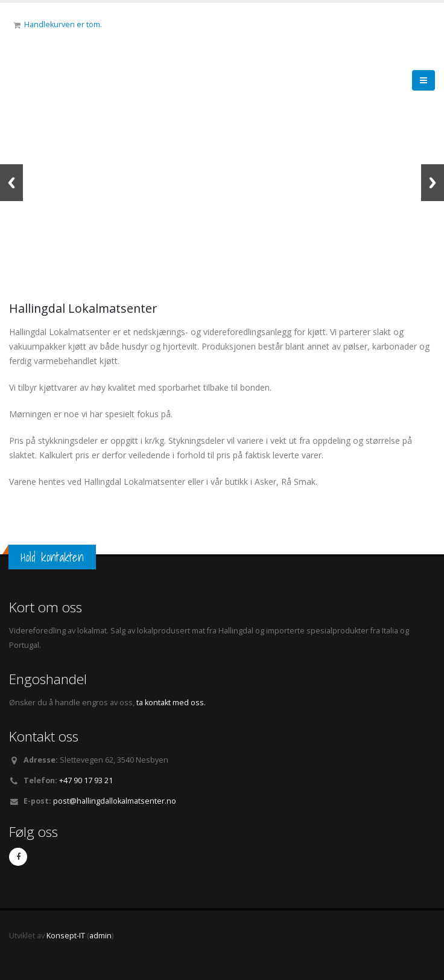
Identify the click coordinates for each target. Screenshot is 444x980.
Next (433, 183)
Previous (11, 183)
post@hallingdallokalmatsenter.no (115, 801)
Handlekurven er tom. (63, 24)
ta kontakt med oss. (170, 703)
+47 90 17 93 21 (86, 780)
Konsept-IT (66, 936)
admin (100, 936)
